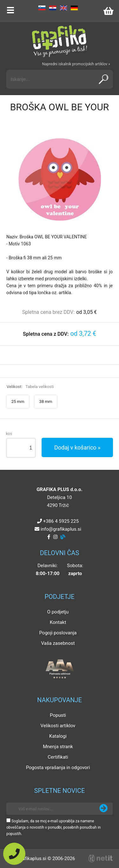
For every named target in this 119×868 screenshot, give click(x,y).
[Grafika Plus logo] (60, 41)
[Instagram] (55, 537)
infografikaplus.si (61, 529)
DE (74, 8)
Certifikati (58, 757)
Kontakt (58, 622)
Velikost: (30, 387)
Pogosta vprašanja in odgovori (58, 768)
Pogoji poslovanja (58, 633)
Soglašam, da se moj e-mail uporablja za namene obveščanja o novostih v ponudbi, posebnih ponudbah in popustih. (53, 827)
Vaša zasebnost (58, 643)
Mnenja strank (58, 747)
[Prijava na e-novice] (103, 809)
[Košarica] (108, 11)
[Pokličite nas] (14, 854)
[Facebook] (49, 537)
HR (53, 8)
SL (42, 8)
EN (63, 8)
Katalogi (58, 736)
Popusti (58, 715)
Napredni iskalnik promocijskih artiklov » (76, 64)
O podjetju (58, 612)
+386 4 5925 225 (61, 521)
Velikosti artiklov (58, 726)
